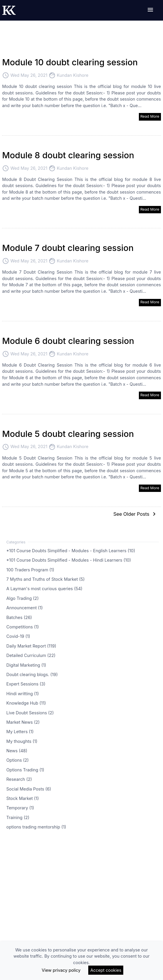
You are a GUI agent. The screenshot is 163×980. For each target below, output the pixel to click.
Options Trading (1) (25, 769)
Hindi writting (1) (23, 693)
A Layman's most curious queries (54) (44, 589)
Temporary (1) (20, 808)
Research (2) (19, 779)
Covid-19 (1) (18, 636)
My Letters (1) (20, 732)
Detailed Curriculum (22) (31, 655)
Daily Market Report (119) (31, 646)
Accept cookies (106, 970)
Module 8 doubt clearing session (68, 155)
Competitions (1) (23, 627)
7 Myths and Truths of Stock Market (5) (46, 579)
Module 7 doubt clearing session (68, 248)
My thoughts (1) (22, 741)
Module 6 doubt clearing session (68, 341)
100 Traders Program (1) (30, 569)
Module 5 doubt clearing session (68, 434)
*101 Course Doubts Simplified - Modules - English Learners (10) (71, 550)
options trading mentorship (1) (36, 827)
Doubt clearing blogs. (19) (32, 674)
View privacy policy (61, 970)
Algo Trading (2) (23, 598)
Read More (150, 116)
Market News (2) (23, 722)
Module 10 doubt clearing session (70, 62)
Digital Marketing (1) (26, 665)
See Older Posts (135, 514)
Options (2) (18, 760)
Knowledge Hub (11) (26, 703)
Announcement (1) (25, 608)
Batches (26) (19, 617)
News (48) (17, 751)
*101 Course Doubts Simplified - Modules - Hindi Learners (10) (69, 560)
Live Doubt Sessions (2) (30, 712)
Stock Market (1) (23, 798)
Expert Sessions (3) (26, 684)
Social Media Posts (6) (29, 789)
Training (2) (18, 817)
